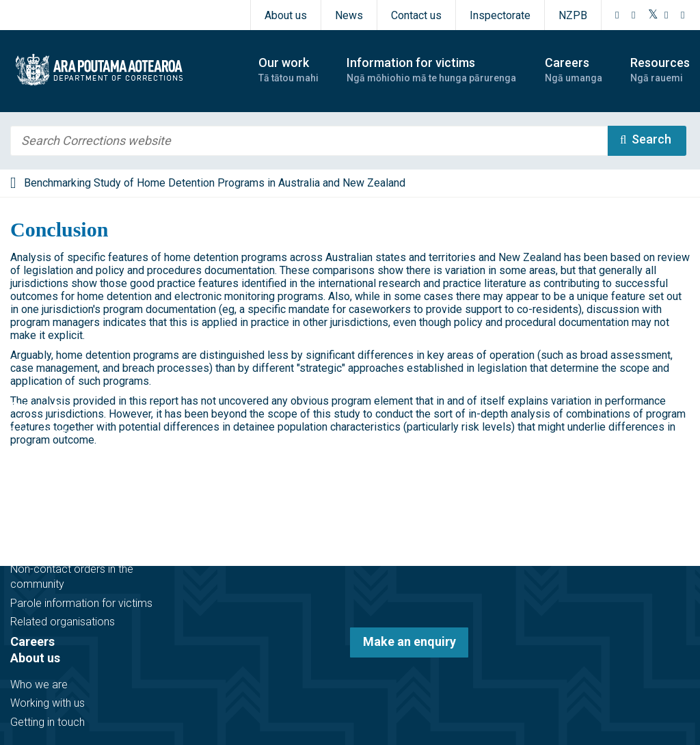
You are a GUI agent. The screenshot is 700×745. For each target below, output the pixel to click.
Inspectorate (500, 15)
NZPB (573, 15)
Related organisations (63, 622)
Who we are (39, 685)
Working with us (48, 703)
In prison (31, 470)
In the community (52, 451)
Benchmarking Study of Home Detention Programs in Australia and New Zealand (215, 183)
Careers (32, 641)
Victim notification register (73, 550)
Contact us (416, 15)
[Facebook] (617, 15)
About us (286, 15)
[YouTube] (667, 15)
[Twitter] (653, 15)
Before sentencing (54, 432)
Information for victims (76, 524)
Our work (36, 406)
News (349, 15)
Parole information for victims (81, 603)
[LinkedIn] (683, 15)
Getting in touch (48, 722)
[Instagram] (634, 15)
